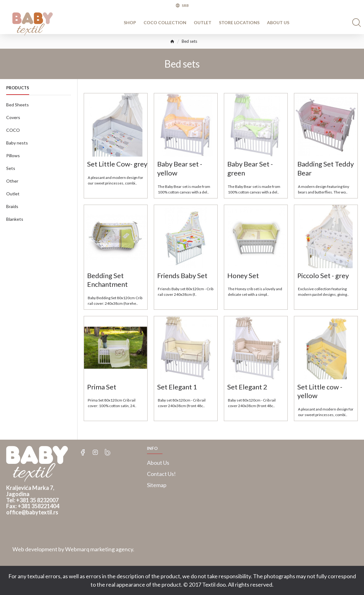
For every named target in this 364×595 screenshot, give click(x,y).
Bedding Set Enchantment (107, 280)
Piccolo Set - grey (323, 275)
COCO (13, 130)
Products (18, 88)
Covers (13, 117)
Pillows (13, 155)
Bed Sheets (18, 105)
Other (12, 181)
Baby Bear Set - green (250, 168)
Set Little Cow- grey (117, 164)
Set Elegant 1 (177, 387)
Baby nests (17, 143)
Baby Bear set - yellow (180, 168)
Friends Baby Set (182, 275)
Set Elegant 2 (247, 387)
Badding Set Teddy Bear (326, 168)
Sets (11, 168)
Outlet (13, 194)
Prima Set (102, 387)
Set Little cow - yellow (320, 391)
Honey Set (243, 275)
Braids (12, 206)
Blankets (15, 219)
